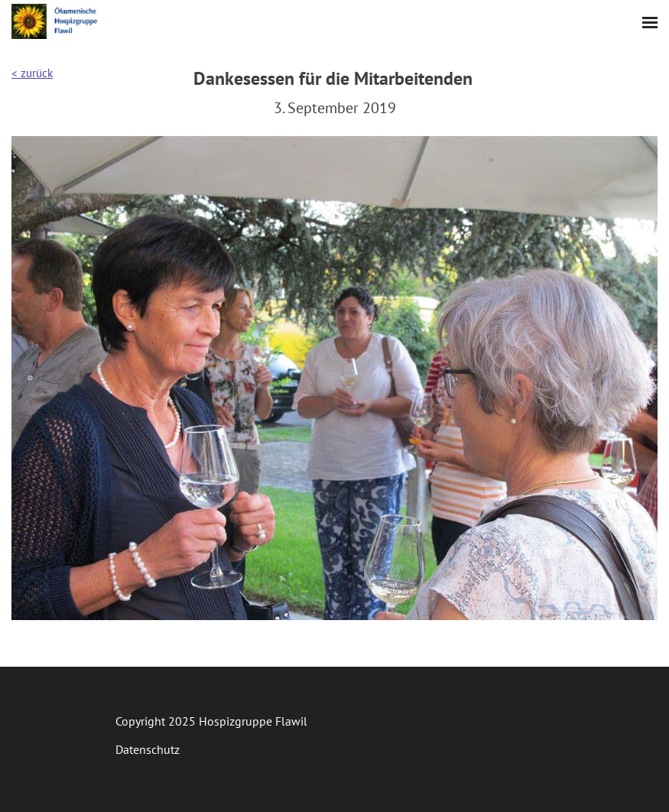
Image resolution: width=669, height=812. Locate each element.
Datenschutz (148, 749)
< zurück (32, 73)
